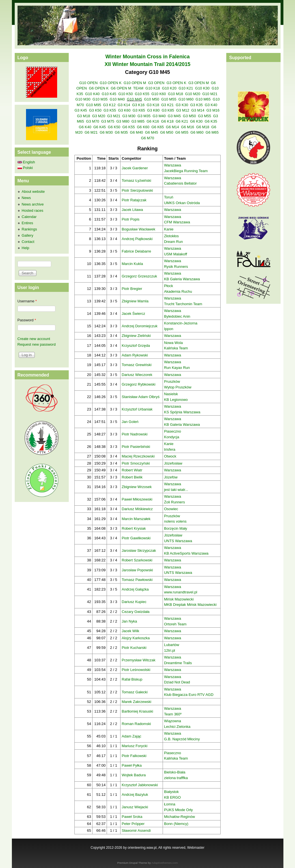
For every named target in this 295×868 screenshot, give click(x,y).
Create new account (34, 339)
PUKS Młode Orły (178, 810)
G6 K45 (100, 127)
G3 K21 (167, 105)
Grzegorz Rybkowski (138, 384)
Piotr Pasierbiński (136, 447)
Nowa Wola (173, 343)
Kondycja (172, 437)
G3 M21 (114, 116)
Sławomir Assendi (136, 830)
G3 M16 (213, 110)
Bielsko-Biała (175, 772)
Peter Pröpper (133, 824)
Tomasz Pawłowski (137, 580)
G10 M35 (100, 99)
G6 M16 (188, 127)
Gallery (28, 235)
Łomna (170, 804)
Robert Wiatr (132, 470)
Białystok (171, 792)
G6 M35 (121, 132)
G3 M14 (198, 110)
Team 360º (173, 714)
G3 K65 (139, 110)
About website (33, 192)
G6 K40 (85, 127)
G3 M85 (138, 121)
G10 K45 (109, 94)
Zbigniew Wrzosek (137, 487)
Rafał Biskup (132, 679)
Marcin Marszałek (136, 519)
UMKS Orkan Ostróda (182, 203)
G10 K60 (159, 94)
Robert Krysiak (134, 528)
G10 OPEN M (135, 83)
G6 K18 (167, 121)
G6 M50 (167, 132)
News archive (33, 204)
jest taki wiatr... (176, 490)
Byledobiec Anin (177, 316)
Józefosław (173, 463)
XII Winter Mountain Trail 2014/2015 (147, 64)
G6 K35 (211, 121)
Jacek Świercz (133, 314)
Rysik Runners (176, 267)
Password (27, 320)
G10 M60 (186, 99)
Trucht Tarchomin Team (183, 304)
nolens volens (175, 521)
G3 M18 (83, 116)
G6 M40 (136, 132)
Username (27, 301)
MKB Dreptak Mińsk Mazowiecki (190, 605)
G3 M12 (183, 110)
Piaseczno (173, 431)
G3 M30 (129, 116)
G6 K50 (114, 127)
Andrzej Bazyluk (135, 795)
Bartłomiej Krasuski (137, 711)
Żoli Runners (175, 502)
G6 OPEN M (121, 88)
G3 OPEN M (199, 83)
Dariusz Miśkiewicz (137, 509)
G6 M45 (152, 132)
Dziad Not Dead (177, 682)
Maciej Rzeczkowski (138, 456)
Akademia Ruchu (178, 291)
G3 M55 (204, 116)
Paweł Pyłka (132, 765)
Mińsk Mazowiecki (179, 599)
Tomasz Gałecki (135, 692)
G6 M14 (173, 127)
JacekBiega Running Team (186, 171)
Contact (28, 242)
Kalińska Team (176, 348)
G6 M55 (182, 132)
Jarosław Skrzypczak (139, 550)
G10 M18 (176, 94)
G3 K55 (110, 110)
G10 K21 (186, 88)
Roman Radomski (136, 724)
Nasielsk (171, 394)
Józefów (171, 477)
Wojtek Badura (134, 775)
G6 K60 (143, 127)
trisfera (170, 449)
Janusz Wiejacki (135, 807)
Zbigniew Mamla (135, 301)
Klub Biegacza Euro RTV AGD (189, 695)
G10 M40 (117, 99)
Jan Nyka (129, 621)
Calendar (29, 217)
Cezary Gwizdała (135, 612)
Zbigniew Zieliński (136, 336)
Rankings (29, 229)
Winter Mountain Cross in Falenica (147, 57)
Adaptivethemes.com (165, 863)
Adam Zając (131, 736)
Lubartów (172, 645)
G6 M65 (212, 132)
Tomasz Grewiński (136, 365)
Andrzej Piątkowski (137, 239)
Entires (27, 223)
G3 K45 (81, 110)
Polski (25, 168)
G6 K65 (158, 127)
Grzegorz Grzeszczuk (139, 276)
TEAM (138, 88)
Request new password (37, 344)
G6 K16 (153, 121)
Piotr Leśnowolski (136, 670)
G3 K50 (95, 110)
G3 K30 (182, 105)
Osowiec (171, 509)
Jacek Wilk (130, 631)
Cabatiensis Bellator (180, 183)
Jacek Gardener (135, 168)
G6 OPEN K (99, 88)
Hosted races (33, 210)
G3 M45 (174, 116)
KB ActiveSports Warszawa (186, 553)
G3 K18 (153, 105)
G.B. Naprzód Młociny (182, 739)
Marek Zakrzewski (136, 702)
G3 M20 (99, 116)
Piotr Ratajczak (134, 200)
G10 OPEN (88, 83)
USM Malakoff (176, 254)
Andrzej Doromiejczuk (139, 326)
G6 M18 (203, 127)
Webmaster (196, 848)
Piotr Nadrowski (134, 434)
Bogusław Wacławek (138, 229)
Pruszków (172, 381)
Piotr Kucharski (134, 648)
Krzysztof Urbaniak (137, 409)
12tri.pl (170, 650)
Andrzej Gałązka (135, 589)
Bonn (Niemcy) (176, 824)
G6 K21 (182, 121)
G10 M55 (169, 99)
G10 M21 (210, 94)
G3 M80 (123, 121)
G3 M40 (159, 116)
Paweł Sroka (132, 817)
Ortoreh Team (175, 624)
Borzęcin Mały (176, 528)
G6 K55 (129, 127)
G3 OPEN (156, 83)
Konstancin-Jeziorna (181, 323)
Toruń (169, 197)
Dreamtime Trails (178, 663)
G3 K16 (138, 105)
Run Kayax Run (177, 368)
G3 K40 (211, 105)
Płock (169, 286)
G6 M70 (147, 138)
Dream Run (173, 242)
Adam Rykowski (135, 355)
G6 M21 (91, 132)
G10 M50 (151, 99)
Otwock (170, 456)
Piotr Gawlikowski (136, 538)
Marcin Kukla (132, 264)
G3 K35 (197, 105)
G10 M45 (134, 99)
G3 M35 (144, 116)
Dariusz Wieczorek (137, 375)
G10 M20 (193, 94)
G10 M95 (93, 105)
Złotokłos (171, 236)
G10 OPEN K (110, 83)
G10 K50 (125, 94)
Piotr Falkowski (134, 756)
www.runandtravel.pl (181, 592)
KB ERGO (172, 797)
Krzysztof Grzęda (136, 346)
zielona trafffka (176, 778)
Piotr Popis (131, 219)
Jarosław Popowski (137, 570)
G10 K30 (202, 88)
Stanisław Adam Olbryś (141, 397)
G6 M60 (197, 132)
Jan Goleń (130, 422)
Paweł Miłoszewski (137, 499)
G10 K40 (92, 94)
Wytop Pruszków (178, 387)
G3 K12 (109, 105)
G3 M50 (190, 116)
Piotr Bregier (132, 289)
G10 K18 (153, 88)
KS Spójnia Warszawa (182, 412)
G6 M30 (106, 132)
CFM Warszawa (177, 222)
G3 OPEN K (176, 83)
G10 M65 (203, 99)
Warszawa (173, 165)
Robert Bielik (132, 477)
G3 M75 (108, 121)
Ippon (169, 329)
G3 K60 (124, 110)
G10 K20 (169, 88)
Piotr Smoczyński (136, 463)
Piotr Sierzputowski (137, 190)
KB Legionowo (176, 400)
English (26, 162)
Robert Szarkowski (137, 560)
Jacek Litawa (132, 210)
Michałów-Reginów (179, 817)
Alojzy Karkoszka (136, 638)
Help (26, 248)
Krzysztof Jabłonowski (140, 785)
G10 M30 (83, 99)
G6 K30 (196, 121)
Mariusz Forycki (134, 746)
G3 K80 (153, 110)
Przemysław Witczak (138, 660)
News (26, 198)
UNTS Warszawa (178, 541)
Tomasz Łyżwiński (136, 180)
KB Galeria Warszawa (182, 279)
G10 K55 (142, 94)
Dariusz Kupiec (134, 602)
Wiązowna (173, 721)
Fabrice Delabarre (136, 251)
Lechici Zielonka (177, 727)
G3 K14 (124, 105)
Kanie (169, 229)
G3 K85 (168, 110)
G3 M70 (92, 121)
